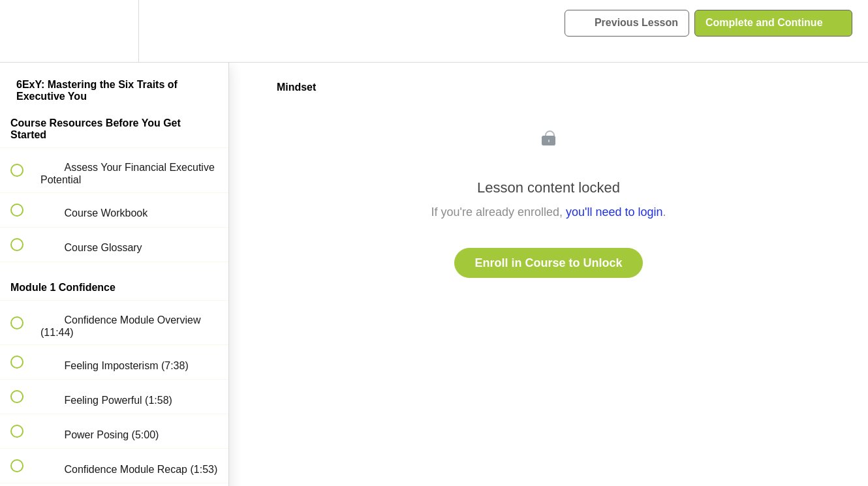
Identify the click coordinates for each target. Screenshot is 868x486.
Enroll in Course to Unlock (548, 263)
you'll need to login (614, 212)
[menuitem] (114, 31)
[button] (24, 31)
